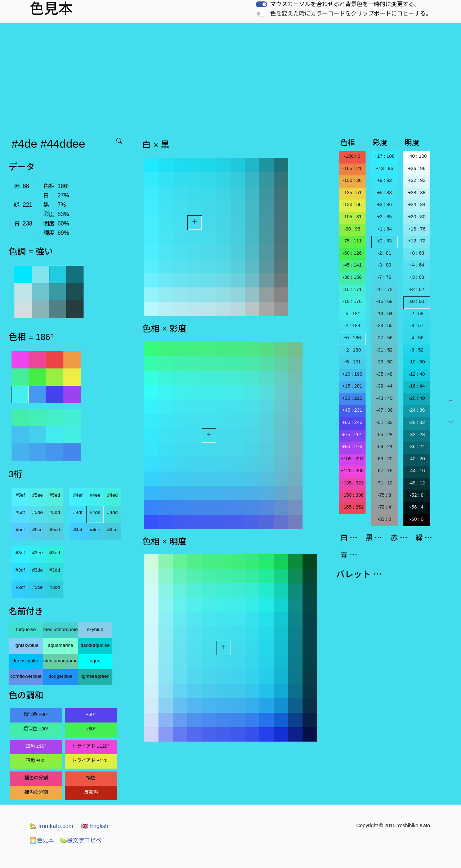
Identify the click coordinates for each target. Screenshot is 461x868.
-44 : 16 (417, 471)
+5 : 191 (352, 362)
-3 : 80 (384, 265)
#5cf (20, 530)
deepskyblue (26, 661)
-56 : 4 (417, 507)
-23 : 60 (384, 325)
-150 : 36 (352, 180)
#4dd (112, 512)
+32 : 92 (417, 180)
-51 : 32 (384, 422)
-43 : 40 (384, 398)
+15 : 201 (352, 386)
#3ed (55, 553)
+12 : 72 (417, 241)
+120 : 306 (352, 471)
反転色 (91, 792)
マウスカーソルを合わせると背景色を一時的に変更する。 (345, 4)
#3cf (20, 587)
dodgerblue (61, 676)
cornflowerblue (26, 676)
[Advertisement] (230, 77)
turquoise (26, 629)
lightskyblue (26, 645)
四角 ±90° (36, 746)
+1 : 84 (384, 229)
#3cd (55, 587)
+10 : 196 (352, 374)
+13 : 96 (384, 168)
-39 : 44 (384, 386)
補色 (91, 778)
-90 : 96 (352, 229)
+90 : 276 (352, 446)
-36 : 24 (417, 446)
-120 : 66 (352, 204)
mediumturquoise (61, 629)
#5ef (20, 495)
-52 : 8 (417, 495)
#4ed (112, 495)
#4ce (95, 530)
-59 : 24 (384, 446)
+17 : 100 (384, 156)
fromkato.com (51, 826)
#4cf (78, 530)
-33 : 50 (384, 362)
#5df (20, 512)
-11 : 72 (384, 289)
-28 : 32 (417, 422)
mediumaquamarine (61, 661)
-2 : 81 (384, 253)
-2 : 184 (352, 325)
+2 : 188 (352, 350)
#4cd (113, 530)
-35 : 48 (384, 374)
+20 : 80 (417, 217)
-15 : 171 (352, 289)
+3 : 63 (417, 277)
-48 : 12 (417, 483)
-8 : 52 (417, 350)
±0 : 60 (417, 301)
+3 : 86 (384, 204)
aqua (95, 661)
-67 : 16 (384, 471)
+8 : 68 (417, 253)
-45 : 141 (352, 265)
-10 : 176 (352, 301)
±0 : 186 (352, 338)
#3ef (20, 553)
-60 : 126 (352, 253)
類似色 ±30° (36, 714)
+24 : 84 (417, 204)
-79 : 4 (384, 507)
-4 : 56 (417, 338)
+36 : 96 (417, 168)
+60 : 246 (352, 422)
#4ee (95, 495)
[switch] (261, 4)
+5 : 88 (384, 193)
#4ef (78, 495)
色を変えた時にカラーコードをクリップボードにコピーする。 (351, 14)
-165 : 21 (352, 168)
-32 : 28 (417, 435)
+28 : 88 (417, 193)
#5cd (55, 530)
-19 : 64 (384, 314)
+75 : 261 (352, 435)
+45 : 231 (352, 410)
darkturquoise (95, 645)
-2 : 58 (417, 314)
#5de (37, 512)
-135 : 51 (352, 193)
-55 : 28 (384, 435)
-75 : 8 (384, 495)
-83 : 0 (384, 519)
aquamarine (61, 645)
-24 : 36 (417, 410)
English (95, 826)
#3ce (38, 587)
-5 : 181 (352, 314)
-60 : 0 (417, 519)
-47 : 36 (384, 410)
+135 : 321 (352, 483)
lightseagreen (95, 676)
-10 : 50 (417, 362)
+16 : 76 (417, 229)
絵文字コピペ (81, 840)
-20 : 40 (417, 398)
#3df (20, 570)
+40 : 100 (417, 156)
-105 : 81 (352, 217)
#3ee (37, 553)
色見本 (42, 840)
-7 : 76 (384, 277)
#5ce (38, 530)
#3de (37, 570)
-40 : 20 (417, 459)
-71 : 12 (384, 483)
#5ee (37, 495)
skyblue (95, 629)
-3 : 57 (417, 325)
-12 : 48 (417, 374)
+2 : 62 (417, 289)
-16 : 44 (417, 386)
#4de (95, 512)
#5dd (55, 512)
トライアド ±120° (91, 746)
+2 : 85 (384, 217)
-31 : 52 (384, 350)
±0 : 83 (384, 241)
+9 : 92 (384, 180)
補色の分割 (36, 778)
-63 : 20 (384, 459)
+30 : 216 (352, 398)
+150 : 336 (352, 495)
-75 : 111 (352, 241)
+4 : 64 (417, 265)
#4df (78, 512)
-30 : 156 (352, 277)
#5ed (55, 495)
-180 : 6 (352, 156)
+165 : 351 (352, 507)
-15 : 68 (384, 301)
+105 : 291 (352, 459)
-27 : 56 (384, 338)
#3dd (55, 570)
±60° (91, 714)
